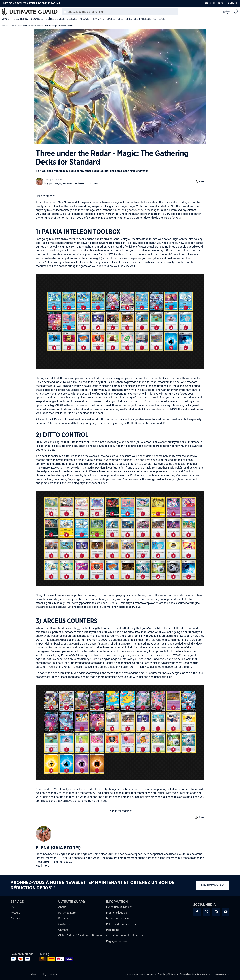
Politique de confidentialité (122, 924)
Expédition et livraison (119, 907)
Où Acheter (65, 924)
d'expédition (168, 974)
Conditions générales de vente (125, 935)
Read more (43, 866)
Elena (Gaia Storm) (53, 180)
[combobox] (120, 12)
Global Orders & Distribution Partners (80, 935)
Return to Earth (67, 913)
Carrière (63, 930)
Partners (232, 3)
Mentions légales (116, 913)
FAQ (13, 907)
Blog (221, 3)
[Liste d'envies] (236, 11)
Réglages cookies (117, 941)
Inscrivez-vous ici (213, 885)
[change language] (226, 12)
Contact (15, 918)
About (62, 907)
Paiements (113, 930)
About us (210, 3)
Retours (15, 913)
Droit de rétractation (118, 918)
